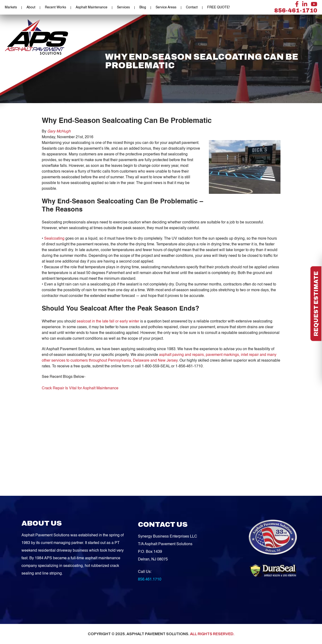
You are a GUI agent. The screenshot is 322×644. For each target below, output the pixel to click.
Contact (192, 7)
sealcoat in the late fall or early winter (108, 322)
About (31, 7)
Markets (11, 7)
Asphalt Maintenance (92, 7)
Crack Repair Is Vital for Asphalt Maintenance (80, 388)
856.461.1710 (150, 580)
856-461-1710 (296, 11)
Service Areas (166, 7)
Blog (143, 7)
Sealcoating (54, 239)
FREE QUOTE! (219, 7)
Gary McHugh (59, 132)
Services (123, 7)
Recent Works (55, 7)
